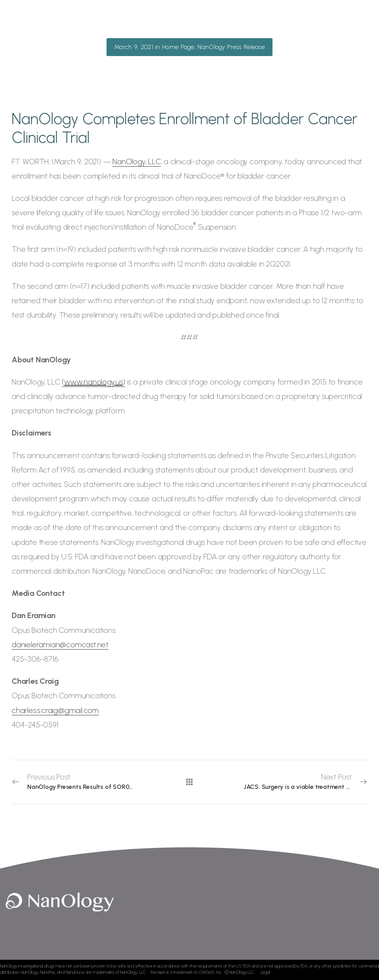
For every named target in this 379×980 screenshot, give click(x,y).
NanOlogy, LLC (136, 162)
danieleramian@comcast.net (60, 645)
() (93, 382)
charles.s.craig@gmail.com (55, 710)
